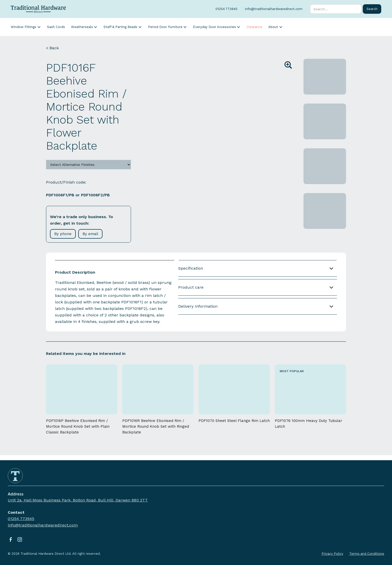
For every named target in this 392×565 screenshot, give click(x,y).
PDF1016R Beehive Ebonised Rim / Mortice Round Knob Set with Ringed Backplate (156, 426)
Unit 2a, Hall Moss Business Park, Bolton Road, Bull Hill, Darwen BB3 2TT (78, 500)
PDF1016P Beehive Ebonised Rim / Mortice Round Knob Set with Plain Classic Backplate (78, 426)
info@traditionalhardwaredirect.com (43, 525)
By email (90, 234)
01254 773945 (21, 519)
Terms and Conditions (367, 554)
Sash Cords (56, 27)
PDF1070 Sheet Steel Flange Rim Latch (234, 421)
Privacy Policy (332, 554)
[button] (26, 27)
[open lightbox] (222, 109)
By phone (63, 234)
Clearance (254, 27)
